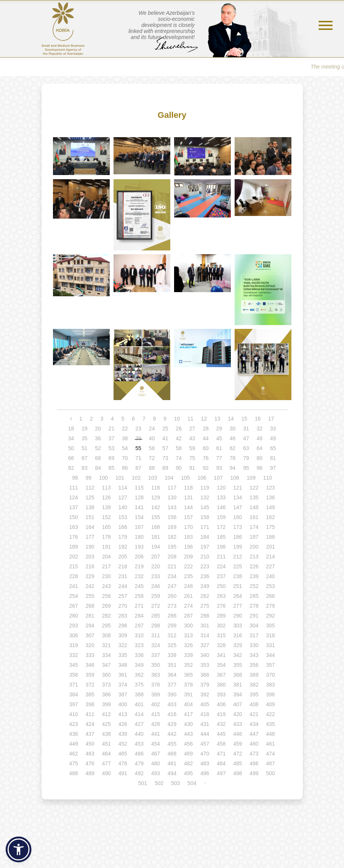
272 (155, 606)
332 (74, 655)
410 (74, 714)
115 (139, 488)
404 (188, 704)
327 (205, 645)
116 (155, 488)
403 (172, 704)
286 (172, 616)
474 (270, 754)
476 (90, 763)
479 (139, 763)
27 (192, 429)
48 (260, 438)
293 (74, 626)
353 (205, 665)
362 (139, 675)
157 (188, 517)
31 (246, 429)
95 (246, 468)
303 (237, 626)
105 (185, 478)
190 (90, 547)
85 (112, 468)
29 (219, 429)
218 (123, 566)
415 (155, 714)
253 (270, 586)
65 (273, 448)
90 (179, 468)
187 (254, 537)
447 (254, 734)
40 (152, 438)
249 (205, 586)
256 (106, 596)
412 (106, 714)
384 (74, 694)
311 (155, 635)
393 (221, 694)
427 (139, 724)
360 (106, 675)
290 (237, 616)
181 (155, 537)
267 (74, 606)
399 (106, 704)
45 (219, 438)
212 (237, 557)
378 (188, 685)
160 (237, 517)
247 (172, 586)
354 (221, 665)
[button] (19, 849)
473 (254, 754)
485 (237, 763)
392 (205, 694)
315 (221, 635)
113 (106, 488)
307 (90, 635)
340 (205, 655)
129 (155, 497)
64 (260, 448)
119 (205, 488)
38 (125, 438)
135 (254, 497)
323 (139, 645)
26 (179, 429)
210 (205, 557)
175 (270, 527)
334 (106, 655)
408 (254, 704)
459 (237, 744)
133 (221, 497)
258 (139, 596)
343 (254, 655)
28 (206, 429)
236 (205, 576)
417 (188, 714)
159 (221, 517)
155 (155, 517)
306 (74, 635)
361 (123, 675)
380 (221, 685)
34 (71, 438)
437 (90, 734)
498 (237, 773)
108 (234, 478)
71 (139, 458)
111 (74, 488)
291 (254, 616)
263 (221, 596)
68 (98, 458)
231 (123, 576)
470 (205, 754)
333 (90, 655)
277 (237, 606)
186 (237, 537)
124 (74, 497)
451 (106, 744)
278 (254, 606)
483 (205, 763)
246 (155, 586)
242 (90, 586)
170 (188, 527)
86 (125, 468)
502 (159, 783)
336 (139, 655)
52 (98, 448)
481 (172, 763)
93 (219, 468)
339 (188, 655)
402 (155, 704)
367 (221, 675)
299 (172, 626)
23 (139, 429)
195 (172, 547)
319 (74, 645)
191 (106, 547)
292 (270, 616)
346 (90, 665)
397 (74, 704)
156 (172, 517)
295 (106, 626)
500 (270, 773)
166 (123, 527)
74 (179, 458)
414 (139, 714)
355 (237, 665)
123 (270, 488)
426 (123, 724)
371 (74, 685)
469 (188, 754)
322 (123, 645)
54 (125, 448)
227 (270, 566)
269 (106, 606)
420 (237, 714)
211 (221, 557)
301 (205, 626)
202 (74, 557)
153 (123, 517)
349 (139, 665)
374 (123, 685)
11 (190, 419)
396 (270, 694)
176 (74, 537)
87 (139, 468)
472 (237, 754)
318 (270, 635)
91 (192, 468)
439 (123, 734)
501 (142, 783)
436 (74, 734)
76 (206, 458)
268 (90, 606)
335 (123, 655)
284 (139, 616)
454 (155, 744)
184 (205, 537)
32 (260, 429)
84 (98, 468)
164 (90, 527)
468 (172, 754)
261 (188, 596)
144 (188, 507)
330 (254, 645)
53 (112, 448)
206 (139, 557)
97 (273, 468)
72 (152, 458)
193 (139, 547)
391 (188, 694)
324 (155, 645)
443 (188, 734)
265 (254, 596)
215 (74, 566)
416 (172, 714)
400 (123, 704)
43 (192, 438)
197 (205, 547)
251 (237, 586)
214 (270, 557)
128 (139, 497)
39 (139, 438)
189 (74, 547)
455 (172, 744)
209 (188, 557)
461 (270, 744)
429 (172, 724)
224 (221, 566)
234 (172, 576)
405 (205, 704)
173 (237, 527)
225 (237, 566)
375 (139, 685)
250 (221, 586)
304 (254, 626)
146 (221, 507)
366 (205, 675)
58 (179, 448)
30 (233, 429)
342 (237, 655)
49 (273, 438)
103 (153, 478)
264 (237, 596)
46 (233, 438)
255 (90, 596)
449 (74, 744)
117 (172, 488)
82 (71, 468)
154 (139, 517)
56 (152, 448)
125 (90, 497)
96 (260, 468)
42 (179, 438)
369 (254, 675)
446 (237, 734)
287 (188, 616)
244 (123, 586)
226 (254, 566)
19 (84, 429)
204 (106, 557)
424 (90, 724)
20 (98, 429)
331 (270, 645)
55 (139, 448)
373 (106, 685)
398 (90, 704)
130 (172, 497)
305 (270, 626)
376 (155, 685)
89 (165, 468)
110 (267, 478)
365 (188, 675)
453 (139, 744)
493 (155, 773)
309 (123, 635)
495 (188, 773)
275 (205, 606)
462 (74, 754)
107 (218, 478)
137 (74, 507)
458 (221, 744)
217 (106, 566)
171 (205, 527)
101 (120, 478)
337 (155, 655)
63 (246, 448)
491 (123, 773)
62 (233, 448)
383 (270, 685)
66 (71, 458)
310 (139, 635)
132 (205, 497)
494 (172, 773)
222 (188, 566)
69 (112, 458)
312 (172, 635)
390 (172, 694)
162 (270, 517)
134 (237, 497)
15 (244, 419)
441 (155, 734)
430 (188, 724)
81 (273, 458)
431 (205, 724)
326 (188, 645)
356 (254, 665)
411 (90, 714)
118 (188, 488)
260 (172, 596)
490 (106, 773)
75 (192, 458)
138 (90, 507)
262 (205, 596)
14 (231, 419)
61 (219, 448)
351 (172, 665)
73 (165, 458)
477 (106, 763)
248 (188, 586)
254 (74, 596)
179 (123, 537)
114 (123, 488)
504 (192, 783)
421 (254, 714)
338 (172, 655)
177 (90, 537)
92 (206, 468)
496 (205, 773)
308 (106, 635)
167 (139, 527)
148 (254, 507)
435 (270, 724)
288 (205, 616)
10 (177, 419)
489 (90, 773)
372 (90, 685)
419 (221, 714)
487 (270, 763)
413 (123, 714)
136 (270, 497)
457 (205, 744)
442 (172, 734)
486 (254, 763)
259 (155, 596)
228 (74, 576)
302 (221, 626)
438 (106, 734)
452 (123, 744)
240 (270, 576)
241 (74, 586)
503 (175, 783)
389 (155, 694)
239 (254, 576)
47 (246, 438)
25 (165, 429)
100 (104, 478)
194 (155, 547)
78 (233, 458)
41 (165, 438)
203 (90, 557)
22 (125, 429)
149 (270, 507)
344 (270, 655)
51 (84, 448)
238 (237, 576)
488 (74, 773)
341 (221, 655)
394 (237, 694)
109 (251, 478)
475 (74, 763)
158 (205, 517)
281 (90, 616)
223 (205, 566)
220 (155, 566)
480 (155, 763)
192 (123, 547)
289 (221, 616)
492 (139, 773)
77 (219, 458)
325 (172, 645)
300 (188, 626)
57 (165, 448)
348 (123, 665)
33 (273, 429)
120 (221, 488)
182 (172, 537)
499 (254, 773)
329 (237, 645)
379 (205, 685)
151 (90, 517)
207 (155, 557)
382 (254, 685)
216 (90, 566)
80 (260, 458)
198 (221, 547)
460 (254, 744)
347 (106, 665)
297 (139, 626)
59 (192, 448)
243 (106, 586)
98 (75, 478)
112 (90, 488)
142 (155, 507)
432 (221, 724)
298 (155, 626)
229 (90, 576)
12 (204, 419)
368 (237, 675)
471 (221, 754)
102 (136, 478)
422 (270, 714)
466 (139, 754)
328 (221, 645)
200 (254, 547)
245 (139, 586)
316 (237, 635)
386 (106, 694)
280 (74, 616)
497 (221, 773)
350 (155, 665)
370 (270, 675)
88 (152, 468)
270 (123, 606)
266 (270, 596)
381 (237, 685)
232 (139, 576)
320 (90, 645)
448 (270, 734)
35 (84, 438)
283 (123, 616)
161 (254, 517)
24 (152, 429)
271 (139, 606)
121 (237, 488)
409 (270, 704)
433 (237, 724)
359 (90, 675)
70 (125, 458)
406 (221, 704)
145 (205, 507)
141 (139, 507)
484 (221, 763)
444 (205, 734)
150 (74, 517)
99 (89, 478)
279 (270, 606)
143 (172, 507)
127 (123, 497)
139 (106, 507)
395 (254, 694)
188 (270, 537)
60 (206, 448)
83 (84, 468)
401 (139, 704)
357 (270, 665)
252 (254, 586)
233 (155, 576)
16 (258, 419)
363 (155, 675)
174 (254, 527)
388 (139, 694)
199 (237, 547)
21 (112, 429)
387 (123, 694)
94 (233, 468)
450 (90, 744)
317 (254, 635)
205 (123, 557)
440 (139, 734)
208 (172, 557)
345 (74, 665)
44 (206, 438)
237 (221, 576)
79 (246, 458)
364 (172, 675)
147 (237, 507)
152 (106, 517)
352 (188, 665)
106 (202, 478)
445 (221, 734)
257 (123, 596)
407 (237, 704)
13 (218, 419)
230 (106, 576)
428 (155, 724)
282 (106, 616)
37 (112, 438)
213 (254, 557)
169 (172, 527)
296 (123, 626)
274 (188, 606)
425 (106, 724)
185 (221, 537)
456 (188, 744)
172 (221, 527)
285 (155, 616)
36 (98, 438)
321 (106, 645)
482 (188, 763)
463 (90, 754)
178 (106, 537)
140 (123, 507)
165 (106, 527)
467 (155, 754)
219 (139, 566)
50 (71, 448)
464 (106, 754)
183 (188, 537)
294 (90, 626)
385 (90, 694)
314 (205, 635)
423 (74, 724)
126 (106, 497)
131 (188, 497)
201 (270, 547)
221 (172, 566)
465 (123, 754)
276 (221, 606)
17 (271, 419)
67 (84, 458)
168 (155, 527)
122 (254, 488)
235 (188, 576)
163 (74, 527)
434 (254, 724)
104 (169, 478)
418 (205, 714)
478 (123, 763)
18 (71, 429)
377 (172, 685)
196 (188, 547)
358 (74, 675)
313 (188, 635)
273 (172, 606)
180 (139, 537)
